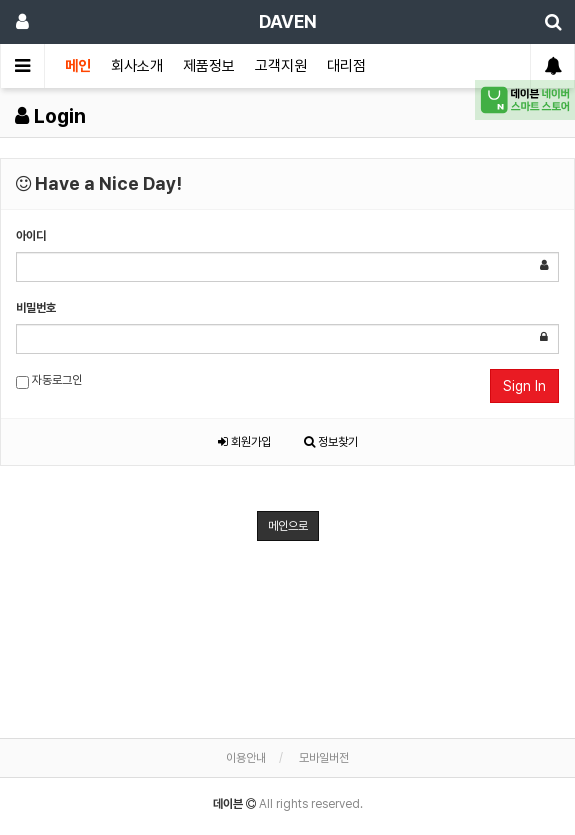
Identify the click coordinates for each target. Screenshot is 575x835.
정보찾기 (331, 442)
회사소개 (137, 66)
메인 (78, 66)
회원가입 (244, 442)
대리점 (346, 66)
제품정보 (209, 66)
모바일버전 (324, 758)
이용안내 (246, 758)
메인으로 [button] (288, 526)
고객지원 (281, 66)
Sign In (524, 386)
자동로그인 (49, 381)
